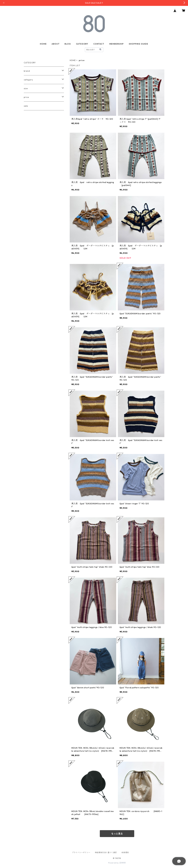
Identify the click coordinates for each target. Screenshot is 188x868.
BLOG (68, 44)
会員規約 (125, 852)
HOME (43, 44)
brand (27, 71)
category (28, 80)
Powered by (117, 863)
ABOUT (55, 44)
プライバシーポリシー (81, 852)
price (26, 97)
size (26, 88)
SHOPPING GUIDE (138, 44)
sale (26, 106)
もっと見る (117, 834)
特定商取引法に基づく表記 (106, 852)
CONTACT (99, 44)
